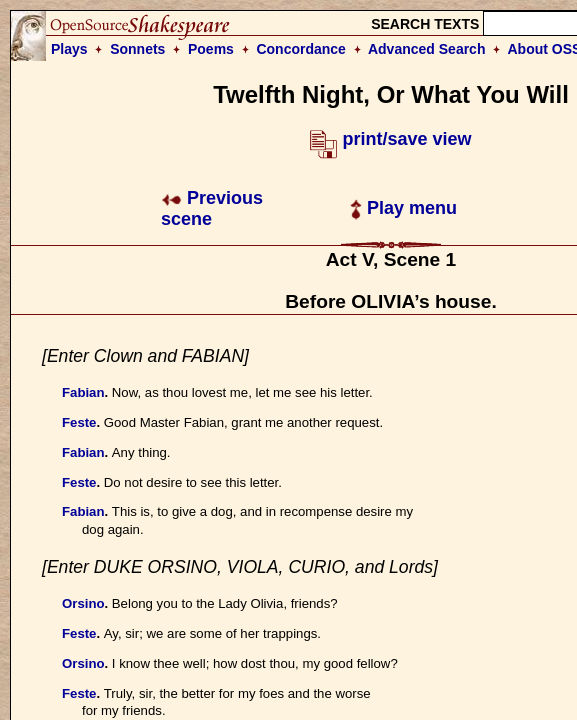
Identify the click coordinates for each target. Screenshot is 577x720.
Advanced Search (427, 49)
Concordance (300, 49)
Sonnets (137, 49)
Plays (69, 49)
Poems (211, 49)
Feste (79, 422)
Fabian (83, 392)
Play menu (403, 208)
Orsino (83, 603)
